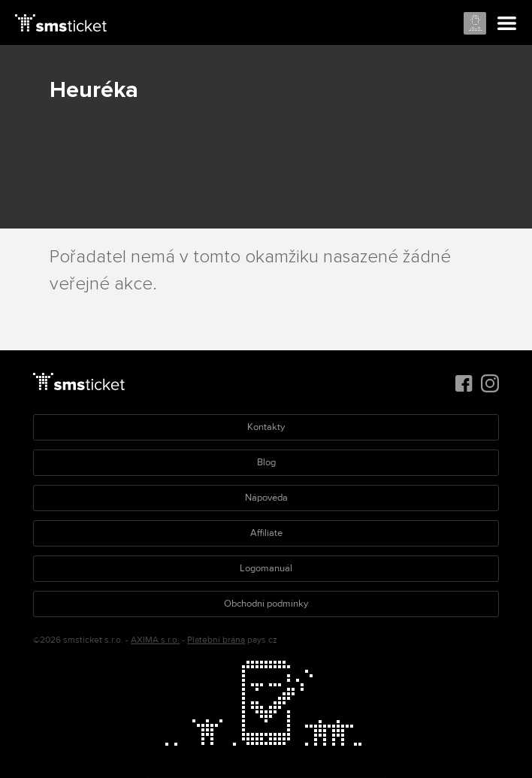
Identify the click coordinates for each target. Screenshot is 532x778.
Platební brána (216, 640)
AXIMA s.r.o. (155, 640)
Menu (507, 24)
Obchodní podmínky (266, 604)
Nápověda (266, 498)
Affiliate (266, 533)
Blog (266, 462)
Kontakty (266, 427)
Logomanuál (266, 568)
